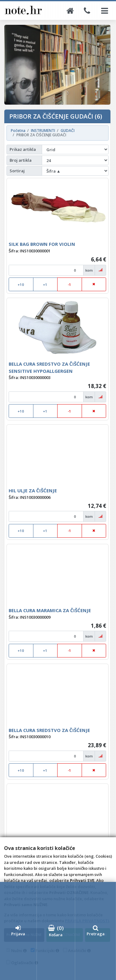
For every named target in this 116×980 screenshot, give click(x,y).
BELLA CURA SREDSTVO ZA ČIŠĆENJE (49, 730)
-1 (69, 285)
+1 (45, 285)
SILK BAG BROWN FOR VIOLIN (42, 244)
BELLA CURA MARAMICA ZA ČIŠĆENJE (50, 610)
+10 (21, 285)
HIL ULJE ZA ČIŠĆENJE (33, 490)
